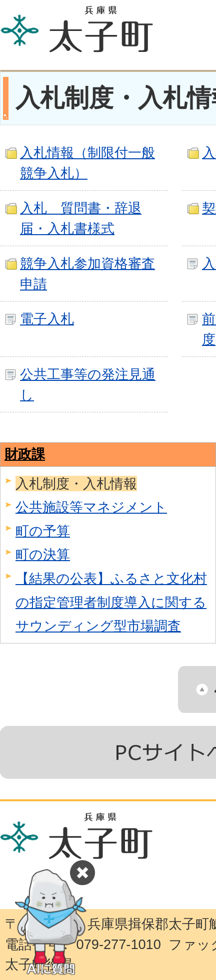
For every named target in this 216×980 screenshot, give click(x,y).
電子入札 (47, 319)
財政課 (25, 454)
